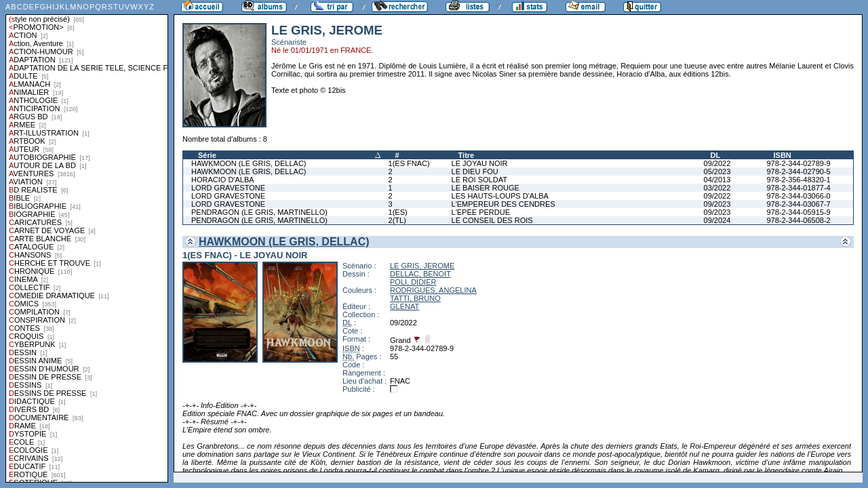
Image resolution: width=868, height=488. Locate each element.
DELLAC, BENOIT (420, 274)
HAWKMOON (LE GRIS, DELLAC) (249, 163)
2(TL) (397, 220)
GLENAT (405, 306)
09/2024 (717, 220)
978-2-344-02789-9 (798, 163)
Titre (467, 155)
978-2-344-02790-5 (798, 171)
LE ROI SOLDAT (479, 180)
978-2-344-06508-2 (798, 220)
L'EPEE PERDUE (481, 212)
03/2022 (717, 188)
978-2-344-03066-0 (798, 196)
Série (207, 155)
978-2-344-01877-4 (798, 188)
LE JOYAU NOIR (480, 163)
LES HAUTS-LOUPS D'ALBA (500, 196)
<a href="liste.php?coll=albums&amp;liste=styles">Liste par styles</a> (87, 241)
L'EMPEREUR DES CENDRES (504, 204)
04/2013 (717, 180)
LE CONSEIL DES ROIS (492, 220)
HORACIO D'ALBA (223, 180)
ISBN (782, 155)
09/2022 (717, 163)
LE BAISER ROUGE (486, 188)
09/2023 (717, 204)
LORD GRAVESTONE (228, 188)
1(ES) (398, 212)
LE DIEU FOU (475, 171)
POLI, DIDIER (413, 282)
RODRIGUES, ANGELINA (433, 290)
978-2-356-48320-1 (798, 180)
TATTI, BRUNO (415, 298)
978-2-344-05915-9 (798, 212)
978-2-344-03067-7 (798, 204)
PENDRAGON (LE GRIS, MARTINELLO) (259, 212)
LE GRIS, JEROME (422, 266)
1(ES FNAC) (409, 163)
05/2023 (717, 171)
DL (716, 155)
